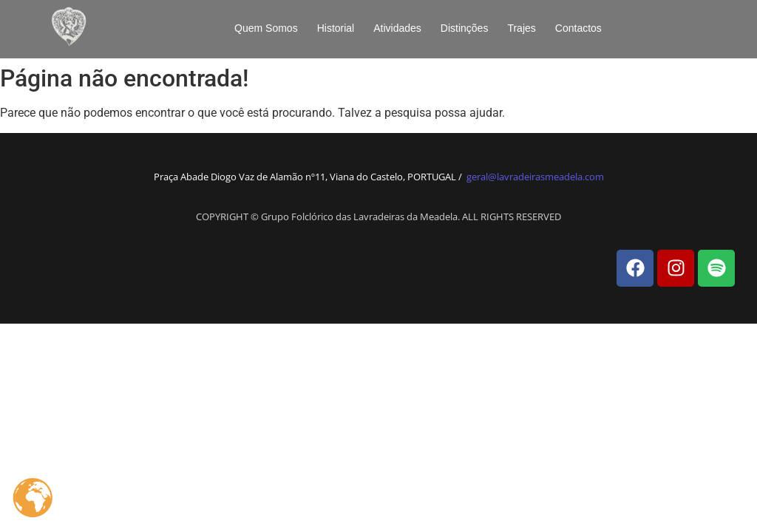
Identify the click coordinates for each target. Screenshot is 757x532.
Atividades (397, 28)
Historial (336, 28)
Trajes (521, 28)
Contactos (578, 28)
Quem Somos (266, 28)
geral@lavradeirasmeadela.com (535, 177)
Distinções (465, 28)
